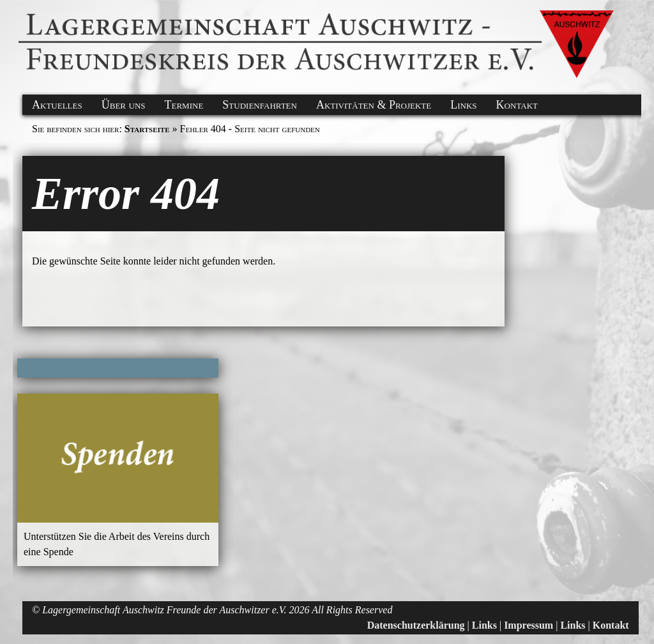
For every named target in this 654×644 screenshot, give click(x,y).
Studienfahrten (260, 105)
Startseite (147, 129)
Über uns (124, 105)
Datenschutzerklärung (416, 625)
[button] (20, 15)
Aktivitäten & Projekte (374, 105)
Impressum (529, 625)
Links (463, 105)
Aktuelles (57, 105)
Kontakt (517, 105)
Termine (184, 105)
